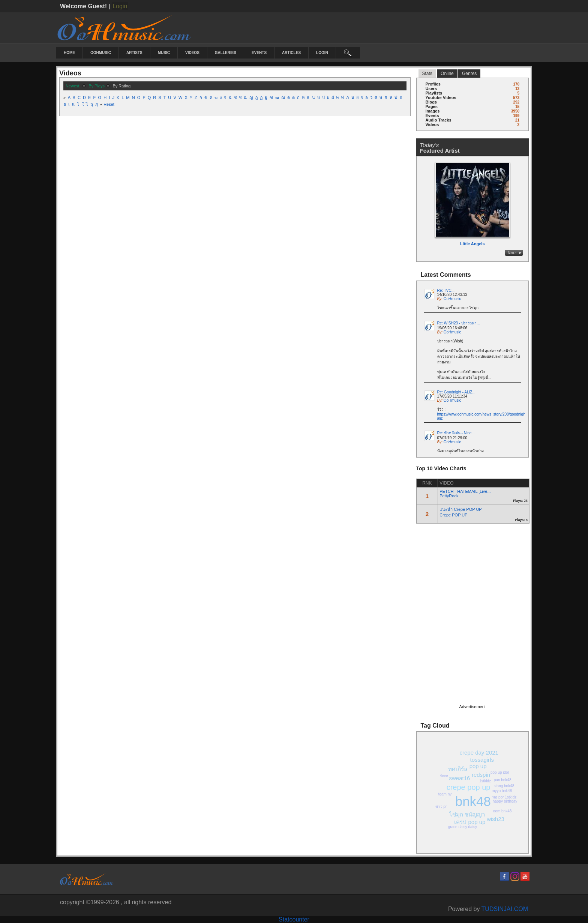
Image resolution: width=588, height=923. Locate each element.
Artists (134, 53)
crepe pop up (469, 787)
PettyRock (449, 496)
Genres (469, 74)
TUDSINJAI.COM (505, 909)
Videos (192, 53)
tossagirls (482, 760)
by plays (97, 86)
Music (164, 53)
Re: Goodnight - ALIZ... (456, 392)
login (322, 53)
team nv (445, 794)
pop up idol (500, 772)
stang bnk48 (504, 786)
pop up (478, 766)
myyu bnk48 (502, 791)
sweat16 (459, 778)
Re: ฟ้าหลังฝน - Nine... (456, 433)
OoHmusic (101, 53)
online (447, 74)
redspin (481, 775)
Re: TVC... (446, 290)
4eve (444, 776)
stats (427, 74)
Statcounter (294, 919)
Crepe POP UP (453, 515)
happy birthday (505, 801)
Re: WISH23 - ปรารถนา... (459, 323)
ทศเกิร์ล (458, 769)
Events (259, 53)
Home (69, 53)
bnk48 (473, 801)
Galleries (226, 53)
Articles (291, 53)
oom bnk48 (502, 811)
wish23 (496, 819)
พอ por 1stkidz (504, 797)
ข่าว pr (441, 807)
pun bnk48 (503, 780)
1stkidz (485, 781)
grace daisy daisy (463, 827)
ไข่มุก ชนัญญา (467, 814)
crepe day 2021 (479, 753)
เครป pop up (470, 822)
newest (73, 86)
